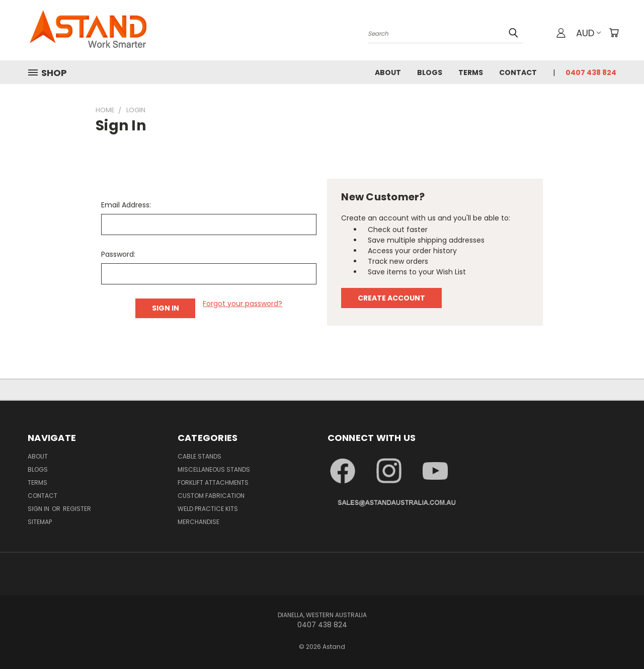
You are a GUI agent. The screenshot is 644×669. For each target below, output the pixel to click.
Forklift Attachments (213, 482)
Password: (118, 254)
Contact (518, 72)
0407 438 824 (591, 72)
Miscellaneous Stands (214, 469)
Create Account (391, 298)
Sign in (39, 509)
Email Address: (126, 205)
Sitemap (40, 522)
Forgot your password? (243, 304)
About (388, 72)
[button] (351, 471)
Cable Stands (199, 456)
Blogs (430, 72)
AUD (588, 33)
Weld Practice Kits (208, 509)
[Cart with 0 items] (614, 33)
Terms (471, 72)
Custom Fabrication (211, 496)
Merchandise (198, 522)
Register (77, 509)
